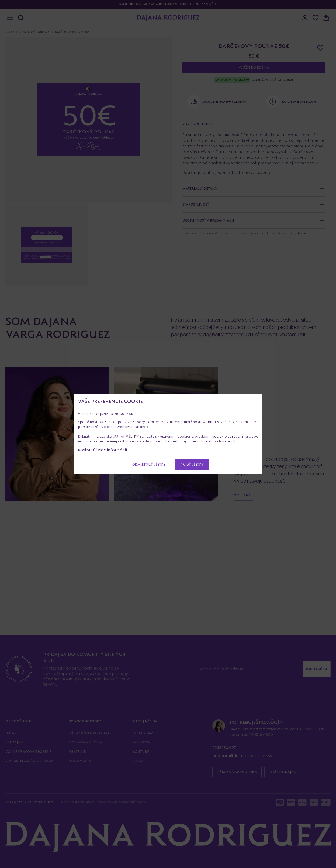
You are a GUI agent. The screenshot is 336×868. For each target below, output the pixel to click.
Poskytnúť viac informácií (103, 450)
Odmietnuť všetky (149, 464)
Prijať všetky (192, 464)
